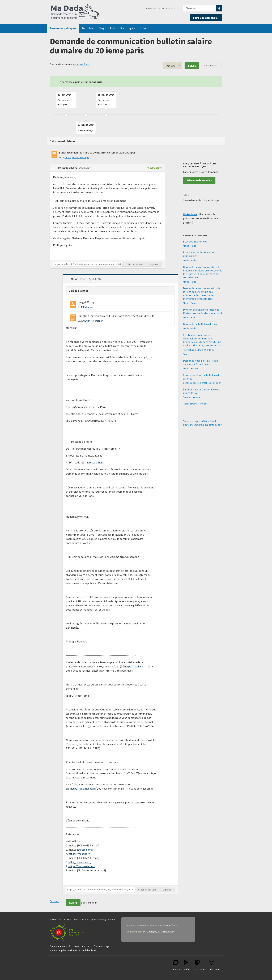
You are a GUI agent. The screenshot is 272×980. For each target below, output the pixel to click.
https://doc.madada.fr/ (82, 866)
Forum (144, 28)
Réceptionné (154, 168)
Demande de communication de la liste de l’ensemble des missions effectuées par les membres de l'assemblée (202, 293)
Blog (101, 28)
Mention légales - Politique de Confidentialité (73, 950)
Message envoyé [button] (68, 168)
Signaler (154, 264)
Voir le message (80, 157)
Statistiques (128, 28)
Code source (216, 965)
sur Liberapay (150, 932)
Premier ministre (192, 397)
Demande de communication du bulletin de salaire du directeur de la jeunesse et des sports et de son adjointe (203, 272)
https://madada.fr (135, 666)
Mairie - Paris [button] (79, 279)
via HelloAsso (168, 932)
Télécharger (87, 307)
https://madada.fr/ (79, 854)
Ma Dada (76, 12)
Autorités (87, 28)
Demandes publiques (63, 28)
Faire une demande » (206, 18)
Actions (171, 66)
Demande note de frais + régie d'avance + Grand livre (201, 362)
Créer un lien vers (135, 264)
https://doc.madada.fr (83, 789)
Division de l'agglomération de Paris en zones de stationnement (203, 311)
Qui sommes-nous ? (60, 946)
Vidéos (187, 965)
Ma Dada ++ (190, 214)
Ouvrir (68, 157)
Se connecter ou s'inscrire (160, 8)
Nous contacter (82, 946)
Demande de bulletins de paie (200, 324)
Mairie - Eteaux (190, 368)
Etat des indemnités (195, 241)
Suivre (192, 66)
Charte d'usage (102, 946)
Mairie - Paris (82, 64)
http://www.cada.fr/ (80, 862)
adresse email (95, 462)
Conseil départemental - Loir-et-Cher (202, 383)
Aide (112, 28)
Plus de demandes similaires (196, 404)
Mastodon (200, 965)
